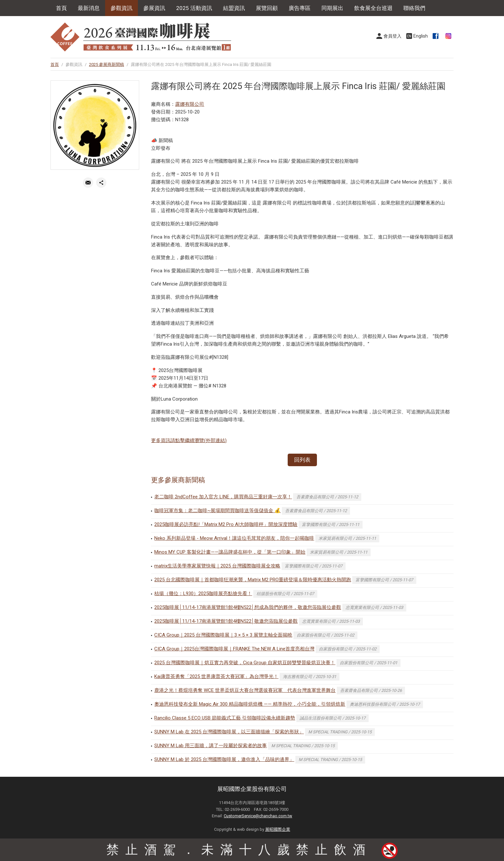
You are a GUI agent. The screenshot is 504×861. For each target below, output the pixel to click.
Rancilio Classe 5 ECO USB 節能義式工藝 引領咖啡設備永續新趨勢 (225, 718)
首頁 (61, 8)
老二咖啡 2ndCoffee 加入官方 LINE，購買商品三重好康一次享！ (223, 497)
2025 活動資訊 (194, 8)
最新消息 (89, 8)
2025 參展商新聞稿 (107, 64)
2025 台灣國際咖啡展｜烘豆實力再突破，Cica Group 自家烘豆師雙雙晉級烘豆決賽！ (245, 663)
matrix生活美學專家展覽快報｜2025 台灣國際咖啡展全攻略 (217, 566)
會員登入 (392, 36)
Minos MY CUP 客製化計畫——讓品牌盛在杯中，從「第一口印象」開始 (230, 552)
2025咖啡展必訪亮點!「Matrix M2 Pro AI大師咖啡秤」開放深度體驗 (226, 524)
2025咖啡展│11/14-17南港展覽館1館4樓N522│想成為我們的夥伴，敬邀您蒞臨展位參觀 (248, 607)
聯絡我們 (414, 8)
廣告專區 (300, 8)
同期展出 (332, 8)
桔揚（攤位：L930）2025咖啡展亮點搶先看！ (203, 594)
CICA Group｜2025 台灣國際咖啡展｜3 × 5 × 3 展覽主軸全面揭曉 (223, 635)
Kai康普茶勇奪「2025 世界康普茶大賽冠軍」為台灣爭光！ (216, 676)
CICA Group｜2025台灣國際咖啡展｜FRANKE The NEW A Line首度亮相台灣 (234, 649)
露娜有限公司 (190, 104)
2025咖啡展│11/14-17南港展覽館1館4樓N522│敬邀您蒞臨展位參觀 (226, 621)
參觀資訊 (122, 8)
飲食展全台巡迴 (373, 8)
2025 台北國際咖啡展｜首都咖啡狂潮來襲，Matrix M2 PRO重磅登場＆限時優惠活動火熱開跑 (253, 580)
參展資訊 (154, 8)
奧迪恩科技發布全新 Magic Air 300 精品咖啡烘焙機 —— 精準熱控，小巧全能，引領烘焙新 (250, 704)
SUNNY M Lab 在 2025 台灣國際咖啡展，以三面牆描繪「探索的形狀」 (229, 732)
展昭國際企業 (278, 829)
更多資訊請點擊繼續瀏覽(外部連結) (189, 440)
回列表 (302, 460)
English (421, 36)
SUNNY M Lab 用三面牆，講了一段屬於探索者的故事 (211, 746)
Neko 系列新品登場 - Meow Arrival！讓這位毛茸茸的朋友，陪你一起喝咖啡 (234, 538)
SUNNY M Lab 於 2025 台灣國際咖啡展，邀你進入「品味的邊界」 (224, 759)
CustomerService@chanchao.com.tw (258, 816)
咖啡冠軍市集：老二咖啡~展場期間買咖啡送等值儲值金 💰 (217, 511)
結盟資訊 (234, 8)
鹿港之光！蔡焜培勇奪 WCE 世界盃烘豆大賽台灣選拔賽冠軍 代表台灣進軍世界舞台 (245, 690)
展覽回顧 (267, 8)
